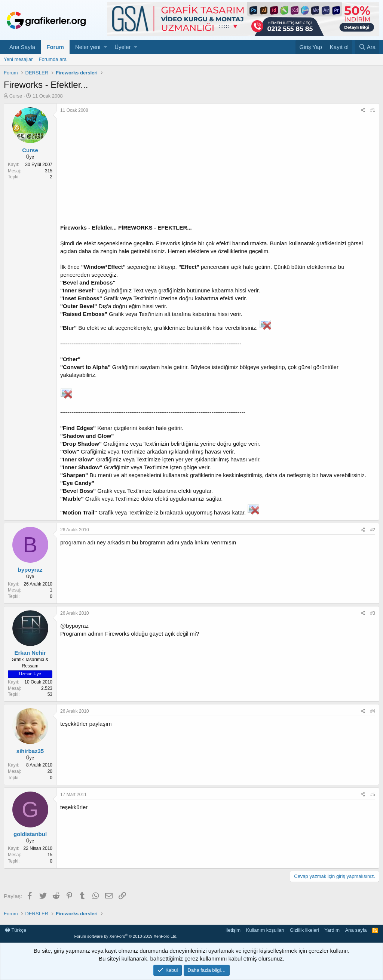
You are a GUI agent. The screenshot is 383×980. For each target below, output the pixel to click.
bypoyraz (30, 570)
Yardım (332, 930)
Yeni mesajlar (18, 59)
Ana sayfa (356, 930)
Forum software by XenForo (126, 936)
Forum (55, 47)
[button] (105, 47)
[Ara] (367, 47)
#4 (373, 711)
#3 (373, 613)
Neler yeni (88, 47)
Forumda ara (53, 59)
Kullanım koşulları (265, 930)
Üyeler (122, 47)
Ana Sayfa (22, 47)
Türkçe (16, 930)
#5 (373, 795)
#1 (373, 110)
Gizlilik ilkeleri (304, 930)
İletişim (233, 930)
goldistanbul (30, 834)
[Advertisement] (218, 171)
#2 (373, 530)
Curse (16, 96)
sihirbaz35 (30, 751)
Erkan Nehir (30, 653)
